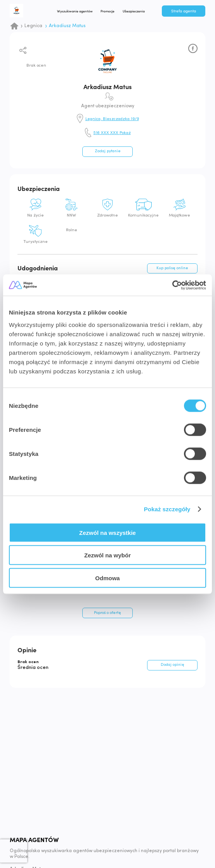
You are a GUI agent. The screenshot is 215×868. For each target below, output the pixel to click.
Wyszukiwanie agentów (77, 11)
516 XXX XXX (112, 133)
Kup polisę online (172, 268)
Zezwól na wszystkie (107, 532)
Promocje (110, 11)
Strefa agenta (184, 11)
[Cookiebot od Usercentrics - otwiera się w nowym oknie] (172, 285)
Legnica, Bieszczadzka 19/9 (112, 119)
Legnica (33, 26)
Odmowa (107, 578)
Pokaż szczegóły (167, 509)
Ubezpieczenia (136, 11)
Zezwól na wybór (107, 555)
